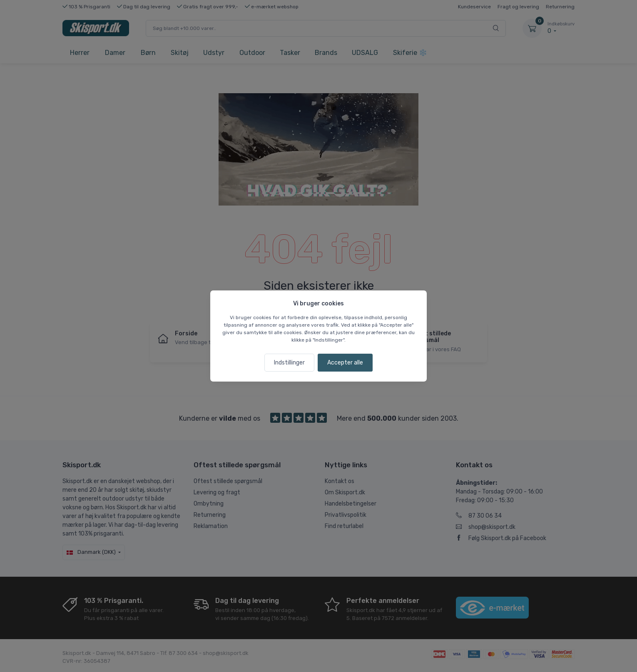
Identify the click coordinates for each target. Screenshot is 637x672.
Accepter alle (345, 363)
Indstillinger (289, 363)
